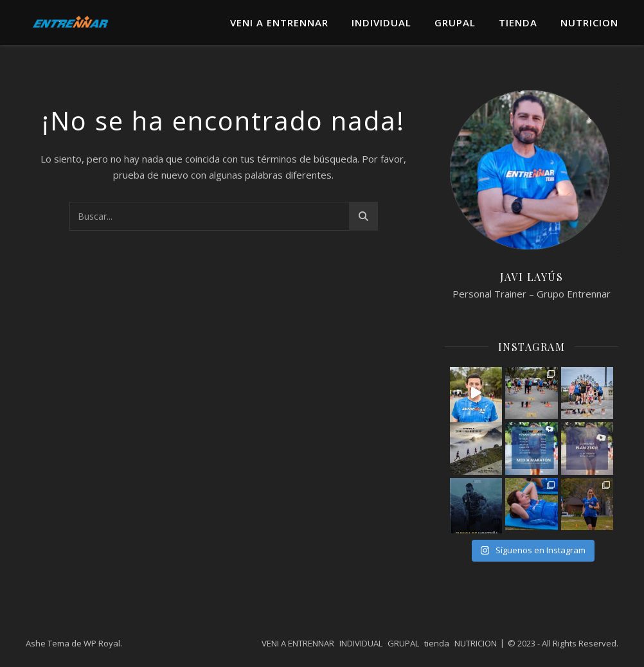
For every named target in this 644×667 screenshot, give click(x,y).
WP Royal (102, 643)
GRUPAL (455, 22)
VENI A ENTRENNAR (279, 22)
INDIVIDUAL (381, 22)
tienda (518, 22)
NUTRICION (589, 22)
